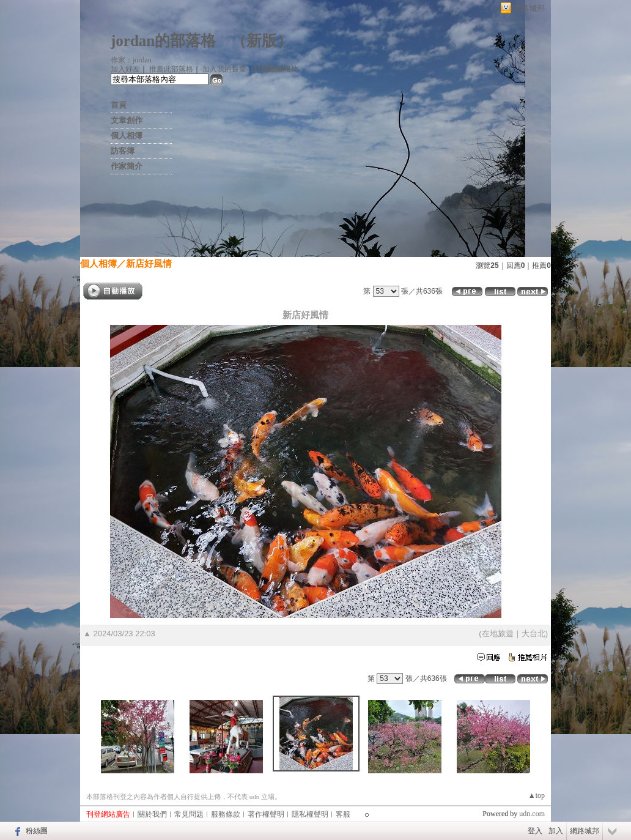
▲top (537, 795)
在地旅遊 (498, 634)
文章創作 (127, 120)
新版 (262, 41)
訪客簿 (123, 151)
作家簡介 (127, 166)
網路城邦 (529, 8)
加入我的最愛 (224, 69)
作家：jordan (131, 60)
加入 (556, 831)
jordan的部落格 (163, 41)
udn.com (532, 814)
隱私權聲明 (310, 814)
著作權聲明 (266, 814)
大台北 (533, 634)
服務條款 (226, 814)
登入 (535, 831)
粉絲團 (37, 831)
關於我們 (152, 814)
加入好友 (125, 69)
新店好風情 (149, 263)
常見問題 (189, 814)
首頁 (119, 105)
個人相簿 (127, 136)
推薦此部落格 (171, 69)
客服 (343, 814)
